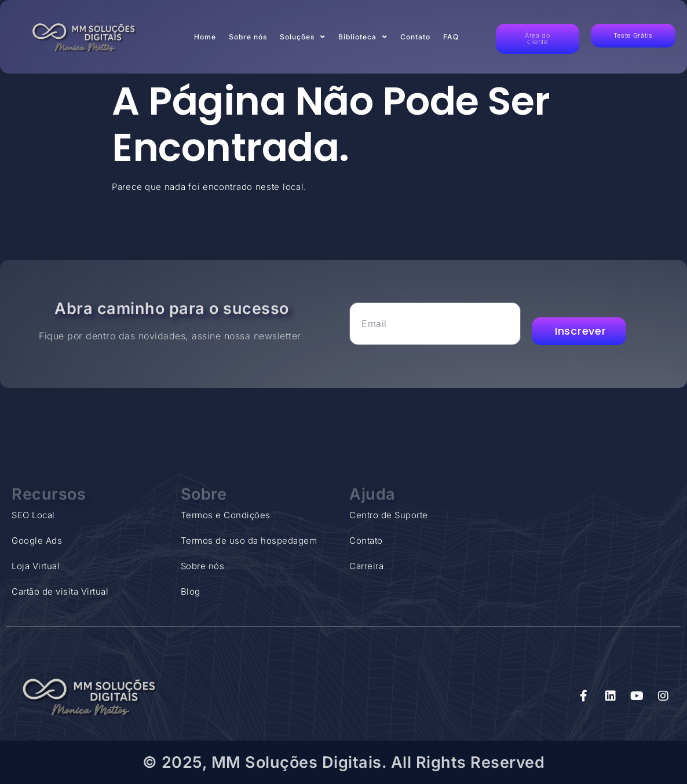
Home (205, 37)
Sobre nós (248, 37)
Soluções (303, 37)
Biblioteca (363, 37)
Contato (415, 37)
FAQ (451, 37)
